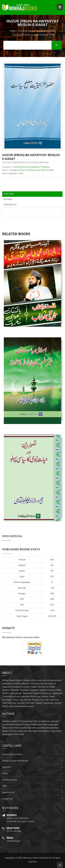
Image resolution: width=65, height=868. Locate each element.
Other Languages (22, 582)
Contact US (7, 799)
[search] (32, 46)
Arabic (22, 571)
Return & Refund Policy (12, 754)
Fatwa (5, 773)
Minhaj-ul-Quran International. (37, 858)
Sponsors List (8, 792)
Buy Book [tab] (8, 199)
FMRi (5, 786)
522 (52, 577)
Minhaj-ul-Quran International (15, 761)
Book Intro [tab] (9, 194)
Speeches (7, 767)
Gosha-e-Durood (10, 780)
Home (12, 31)
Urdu (22, 577)
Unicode (22, 588)
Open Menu (60, 7)
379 (52, 605)
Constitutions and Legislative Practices (37, 31)
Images (22, 594)
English (22, 565)
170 (52, 588)
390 (52, 594)
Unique (22, 560)
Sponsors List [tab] (10, 205)
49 (52, 571)
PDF (22, 599)
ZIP (22, 605)
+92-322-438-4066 (14, 831)
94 (52, 565)
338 (52, 599)
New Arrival (12, 536)
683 (52, 560)
